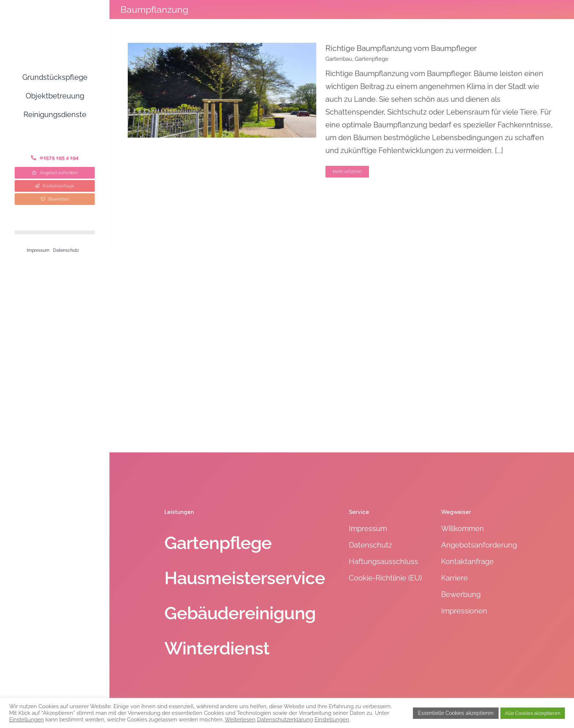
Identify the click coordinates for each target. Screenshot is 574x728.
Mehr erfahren (347, 172)
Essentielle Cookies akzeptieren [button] (456, 713)
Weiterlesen (240, 719)
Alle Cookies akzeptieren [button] (533, 713)
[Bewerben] (55, 199)
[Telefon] (55, 158)
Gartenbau (339, 59)
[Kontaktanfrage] (55, 186)
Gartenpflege (372, 59)
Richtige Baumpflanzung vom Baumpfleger (401, 48)
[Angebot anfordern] (55, 173)
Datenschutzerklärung (285, 719)
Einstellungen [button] (27, 719)
